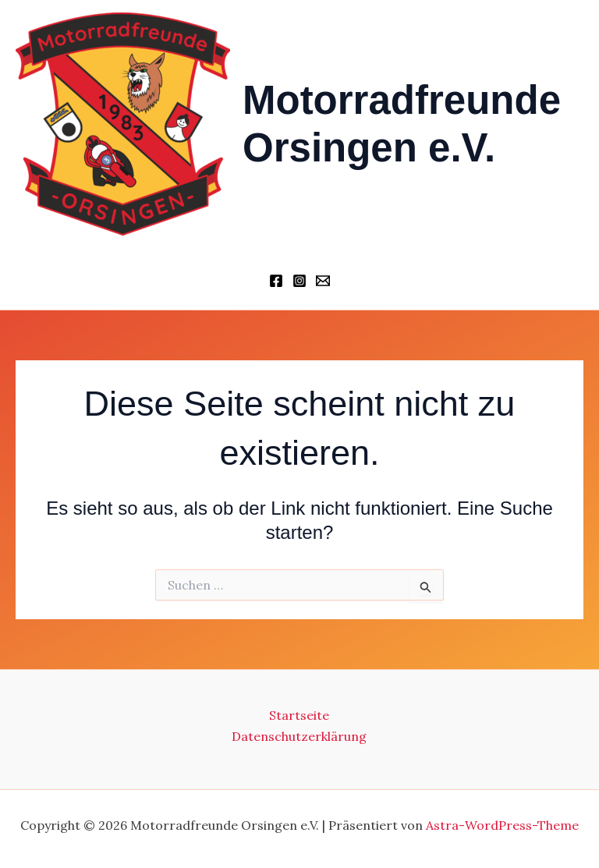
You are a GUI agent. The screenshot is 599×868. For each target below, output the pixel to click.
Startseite (299, 715)
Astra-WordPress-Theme (502, 825)
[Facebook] (276, 281)
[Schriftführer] (323, 281)
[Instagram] (299, 281)
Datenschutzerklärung (299, 736)
